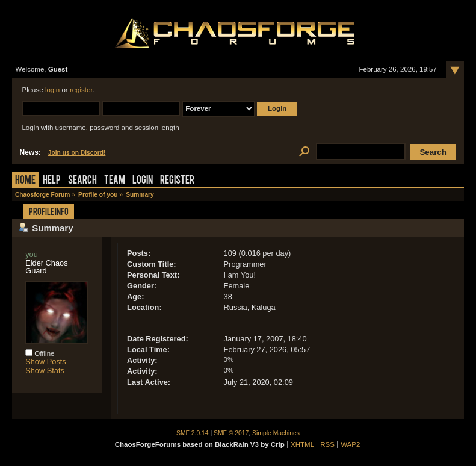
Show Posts (46, 362)
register (81, 90)
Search (82, 181)
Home (25, 181)
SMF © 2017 (231, 433)
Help (52, 181)
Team (115, 181)
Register (177, 181)
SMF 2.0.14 (193, 433)
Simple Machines (276, 433)
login (52, 90)
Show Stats (45, 371)
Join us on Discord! (77, 153)
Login (143, 181)
